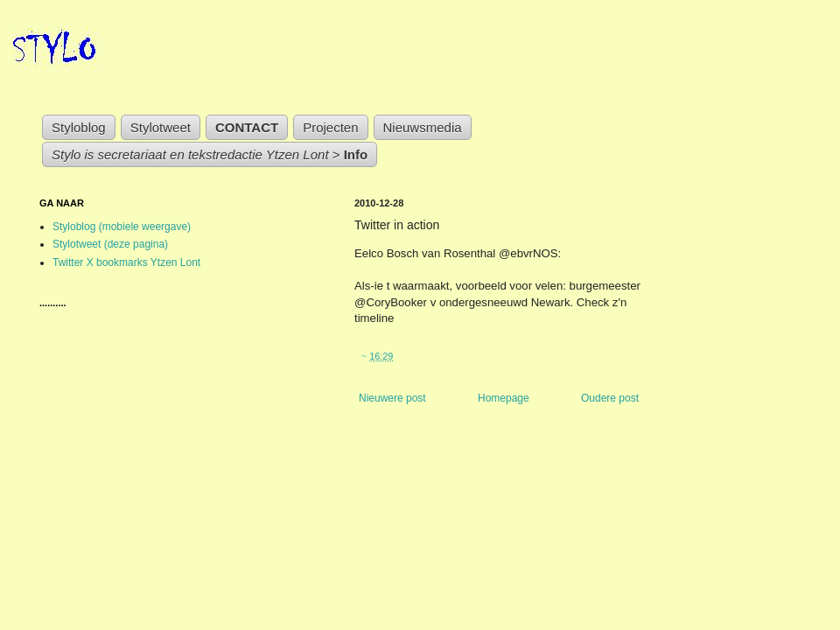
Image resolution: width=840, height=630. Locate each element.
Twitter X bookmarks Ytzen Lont (126, 262)
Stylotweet (161, 127)
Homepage (504, 398)
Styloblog (79, 127)
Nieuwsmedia (423, 127)
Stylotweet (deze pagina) (110, 244)
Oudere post (610, 398)
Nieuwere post (392, 398)
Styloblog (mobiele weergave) (122, 227)
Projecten (330, 127)
